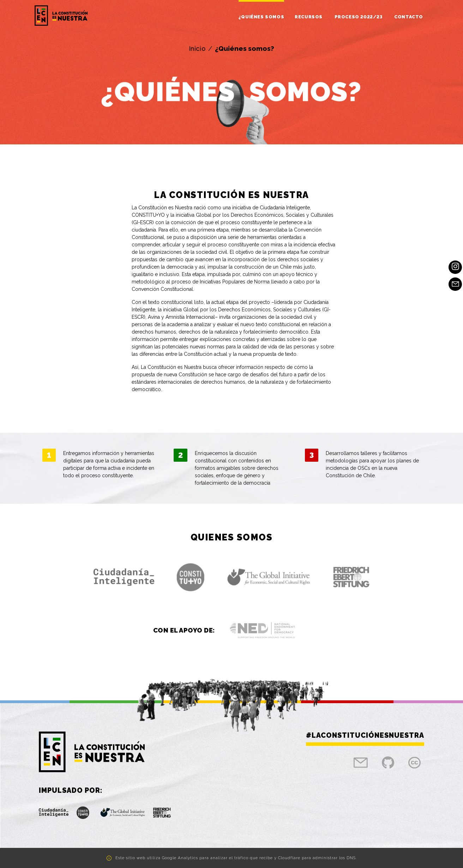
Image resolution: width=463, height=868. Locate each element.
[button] (124, 577)
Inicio (197, 49)
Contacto (409, 17)
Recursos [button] (309, 17)
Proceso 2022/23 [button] (359, 17)
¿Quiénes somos (261, 17)
